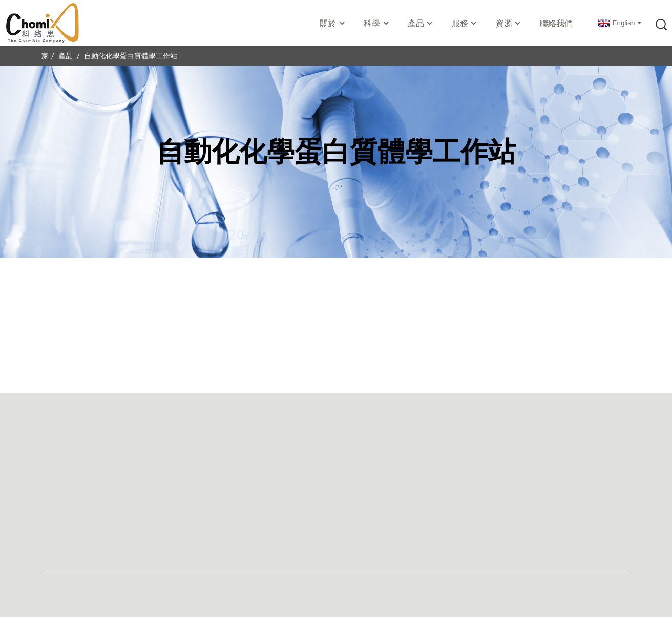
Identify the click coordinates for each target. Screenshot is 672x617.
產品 (421, 23)
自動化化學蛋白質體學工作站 (131, 56)
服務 (465, 23)
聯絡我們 (556, 23)
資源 (509, 23)
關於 (333, 23)
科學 (377, 23)
